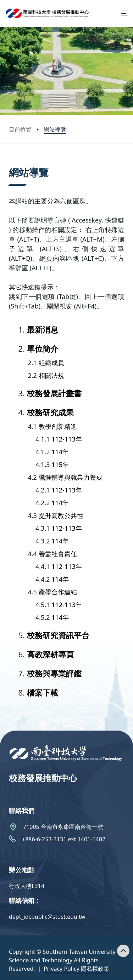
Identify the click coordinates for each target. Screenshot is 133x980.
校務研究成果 (50, 412)
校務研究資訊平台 (58, 635)
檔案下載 (43, 692)
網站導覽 (55, 129)
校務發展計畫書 (54, 393)
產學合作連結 (58, 592)
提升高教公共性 (61, 515)
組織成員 (51, 363)
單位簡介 (43, 348)
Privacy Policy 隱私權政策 (76, 969)
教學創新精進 (58, 426)
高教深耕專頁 (50, 654)
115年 (60, 465)
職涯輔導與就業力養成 (71, 477)
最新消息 (43, 329)
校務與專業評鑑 (54, 673)
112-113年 (67, 439)
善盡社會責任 (58, 554)
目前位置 (20, 129)
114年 (60, 452)
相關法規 (51, 375)
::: (11, 164)
